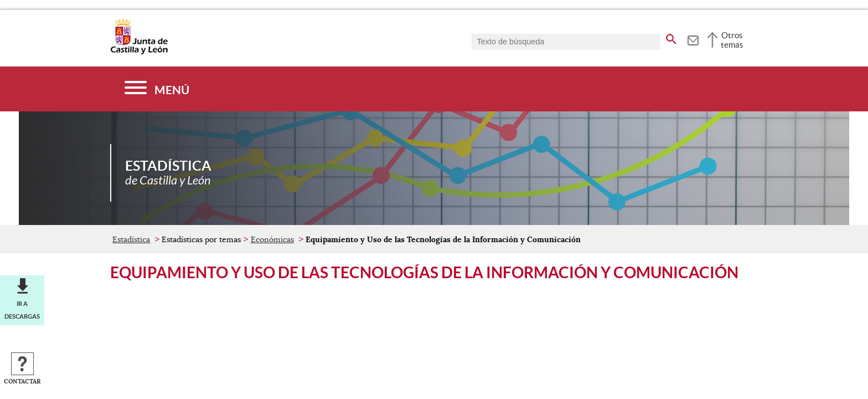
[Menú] (157, 89)
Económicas (272, 239)
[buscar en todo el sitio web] (671, 37)
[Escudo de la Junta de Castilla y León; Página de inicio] (139, 52)
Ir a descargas (22, 310)
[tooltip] (693, 39)
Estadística (131, 239)
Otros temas (732, 40)
